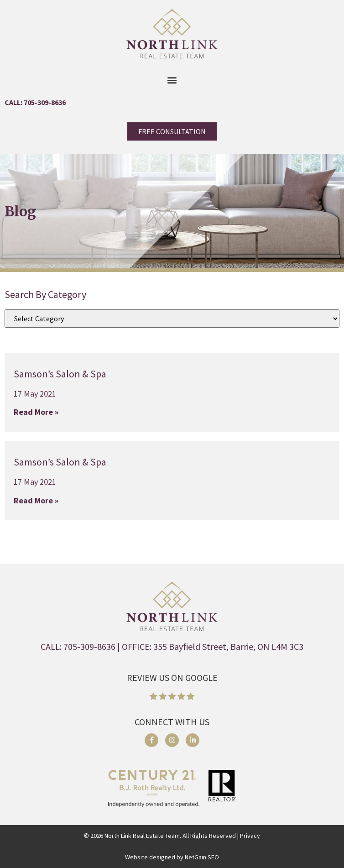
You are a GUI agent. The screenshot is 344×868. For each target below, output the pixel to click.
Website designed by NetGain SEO (172, 857)
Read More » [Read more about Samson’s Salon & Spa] (36, 412)
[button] (172, 80)
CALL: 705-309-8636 (35, 102)
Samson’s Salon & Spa (60, 374)
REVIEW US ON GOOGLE (172, 677)
